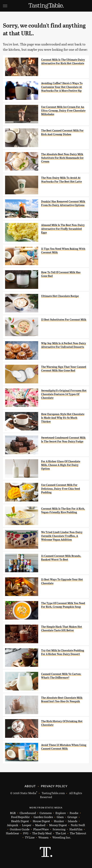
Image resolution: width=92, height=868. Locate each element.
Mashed (40, 825)
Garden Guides (43, 817)
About (30, 786)
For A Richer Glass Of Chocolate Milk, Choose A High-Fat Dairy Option (61, 465)
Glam (60, 817)
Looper (27, 825)
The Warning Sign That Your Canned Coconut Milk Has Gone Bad (64, 369)
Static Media (28, 793)
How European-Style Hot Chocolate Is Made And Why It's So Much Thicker (63, 418)
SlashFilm (76, 829)
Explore (61, 813)
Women (43, 837)
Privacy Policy (54, 786)
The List (61, 833)
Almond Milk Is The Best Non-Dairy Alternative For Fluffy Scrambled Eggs (63, 229)
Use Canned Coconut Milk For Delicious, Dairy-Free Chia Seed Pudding (61, 489)
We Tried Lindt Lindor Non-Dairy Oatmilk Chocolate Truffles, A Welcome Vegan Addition (62, 536)
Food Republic (20, 817)
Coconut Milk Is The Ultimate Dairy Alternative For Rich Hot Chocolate (63, 62)
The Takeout (78, 833)
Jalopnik (13, 825)
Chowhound (28, 813)
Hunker (59, 821)
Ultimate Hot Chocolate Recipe (60, 296)
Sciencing (59, 829)
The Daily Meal (42, 833)
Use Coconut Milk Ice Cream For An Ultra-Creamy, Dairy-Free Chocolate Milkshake (63, 111)
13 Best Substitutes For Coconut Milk (64, 320)
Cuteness (46, 813)
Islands (73, 821)
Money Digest (58, 825)
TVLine (30, 837)
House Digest (41, 821)
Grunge (72, 817)
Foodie (74, 813)
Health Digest (20, 821)
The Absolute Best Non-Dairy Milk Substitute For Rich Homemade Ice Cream (62, 158)
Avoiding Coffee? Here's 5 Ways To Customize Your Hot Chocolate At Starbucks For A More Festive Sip (62, 87)
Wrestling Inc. (62, 837)
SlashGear (12, 833)
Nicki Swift (78, 825)
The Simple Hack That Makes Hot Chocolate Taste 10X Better (62, 629)
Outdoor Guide (20, 829)
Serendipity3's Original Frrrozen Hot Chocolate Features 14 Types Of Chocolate (64, 394)
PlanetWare (41, 829)
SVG (26, 833)
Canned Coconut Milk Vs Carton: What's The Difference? (61, 676)
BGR (13, 813)
